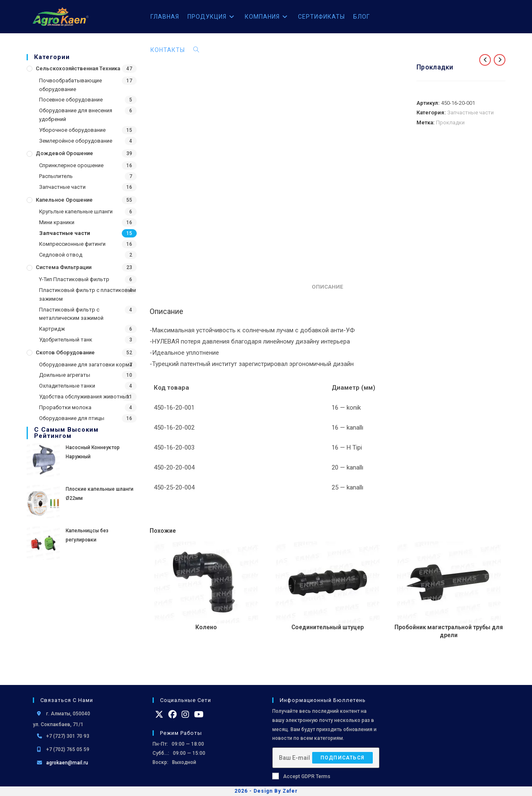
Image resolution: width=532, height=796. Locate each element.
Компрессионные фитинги (72, 244)
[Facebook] (172, 714)
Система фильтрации (64, 267)
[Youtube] (199, 714)
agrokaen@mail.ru (67, 763)
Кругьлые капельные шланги (76, 211)
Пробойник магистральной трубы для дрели (449, 631)
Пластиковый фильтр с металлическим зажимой (71, 314)
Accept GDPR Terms (301, 776)
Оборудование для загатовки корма (86, 365)
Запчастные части (62, 187)
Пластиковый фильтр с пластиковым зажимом (87, 294)
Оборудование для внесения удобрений (76, 115)
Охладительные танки (67, 386)
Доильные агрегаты (65, 375)
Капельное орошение (64, 200)
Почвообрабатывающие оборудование (70, 85)
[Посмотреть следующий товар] (500, 60)
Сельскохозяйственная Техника (78, 68)
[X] (159, 714)
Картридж (52, 329)
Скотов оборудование (65, 352)
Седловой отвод (61, 255)
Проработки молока (65, 407)
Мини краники (57, 222)
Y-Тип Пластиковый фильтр (74, 279)
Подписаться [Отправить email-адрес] (342, 758)
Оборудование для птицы (72, 418)
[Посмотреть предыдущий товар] (485, 60)
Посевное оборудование (71, 100)
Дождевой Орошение (64, 153)
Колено (206, 627)
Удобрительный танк (66, 340)
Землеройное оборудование (76, 141)
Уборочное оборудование (72, 130)
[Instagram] (185, 714)
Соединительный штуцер (328, 627)
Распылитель (56, 176)
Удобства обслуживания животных (84, 397)
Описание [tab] (328, 287)
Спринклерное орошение (71, 165)
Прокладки (450, 122)
